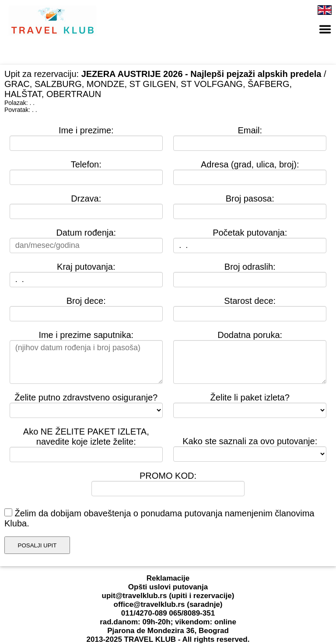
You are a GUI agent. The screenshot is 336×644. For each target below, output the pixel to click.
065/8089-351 (192, 613)
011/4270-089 (144, 613)
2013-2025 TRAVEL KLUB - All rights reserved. (168, 639)
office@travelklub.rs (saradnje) (168, 604)
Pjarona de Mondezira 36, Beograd (168, 631)
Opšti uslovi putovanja (168, 587)
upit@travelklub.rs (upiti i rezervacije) (168, 596)
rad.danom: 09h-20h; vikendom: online (168, 622)
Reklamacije (168, 578)
